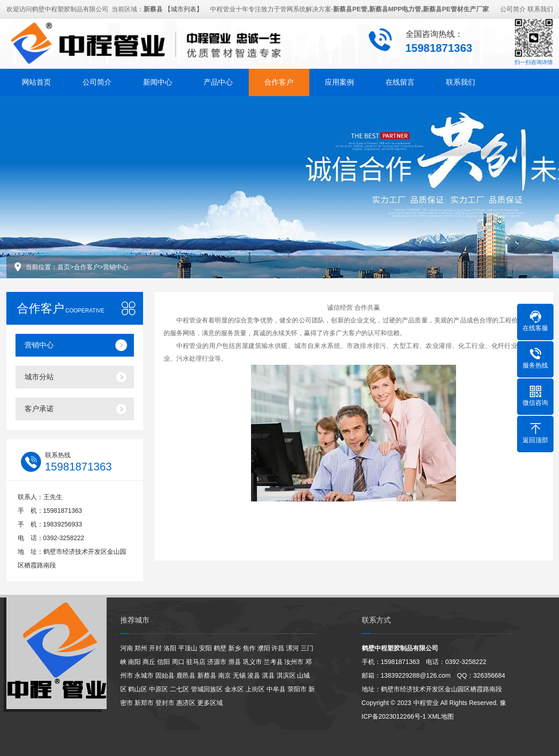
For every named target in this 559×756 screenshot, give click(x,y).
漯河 (292, 648)
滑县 (235, 662)
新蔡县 (207, 675)
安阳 (205, 648)
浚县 (254, 675)
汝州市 (294, 662)
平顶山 (188, 648)
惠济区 (186, 703)
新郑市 (144, 703)
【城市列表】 (184, 8)
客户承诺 (39, 409)
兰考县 (273, 662)
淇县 (268, 675)
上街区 (255, 689)
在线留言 (400, 81)
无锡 (239, 675)
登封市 (165, 703)
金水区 (234, 689)
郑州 (141, 648)
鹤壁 (220, 648)
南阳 (134, 662)
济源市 (217, 662)
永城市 (144, 675)
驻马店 (196, 662)
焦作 (249, 648)
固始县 (165, 675)
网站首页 (36, 81)
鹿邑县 (186, 675)
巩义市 (252, 662)
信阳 (164, 662)
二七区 (179, 689)
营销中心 (116, 267)
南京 (225, 675)
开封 (155, 648)
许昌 (278, 648)
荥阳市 (297, 689)
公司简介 (513, 8)
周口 (178, 662)
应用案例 (339, 81)
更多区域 (210, 703)
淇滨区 (286, 675)
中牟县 (276, 689)
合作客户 (279, 81)
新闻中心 (158, 81)
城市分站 (39, 377)
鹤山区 (138, 689)
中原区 (159, 689)
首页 (64, 267)
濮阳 (264, 648)
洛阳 (170, 648)
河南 (127, 648)
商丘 (149, 662)
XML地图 (441, 716)
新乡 (235, 648)
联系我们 (540, 8)
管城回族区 (207, 689)
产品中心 (218, 81)
